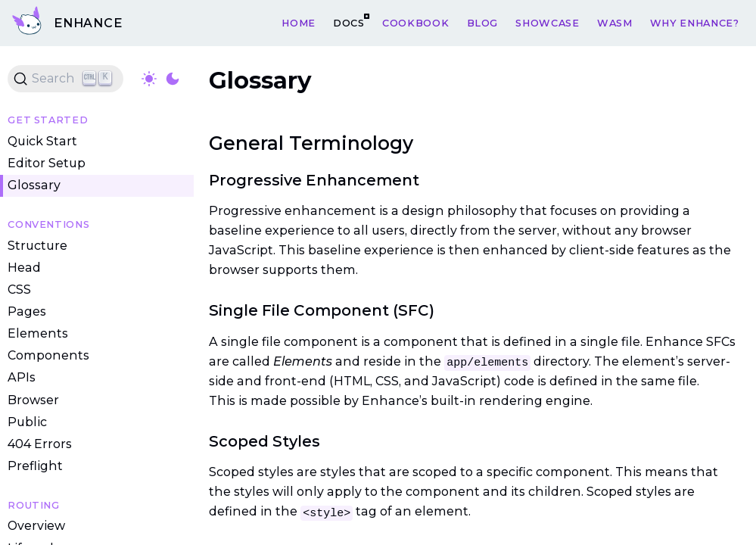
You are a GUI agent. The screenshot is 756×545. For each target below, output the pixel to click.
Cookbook (415, 22)
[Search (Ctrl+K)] (65, 79)
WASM (615, 22)
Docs (349, 22)
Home (299, 22)
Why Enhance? (695, 22)
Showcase (547, 22)
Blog (483, 22)
